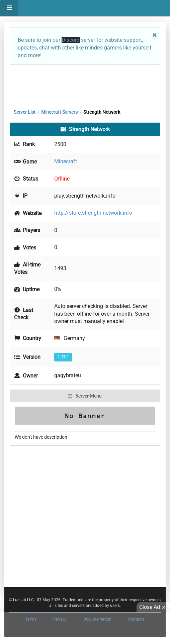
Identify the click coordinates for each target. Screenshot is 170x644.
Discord (71, 40)
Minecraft (66, 161)
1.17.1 (63, 357)
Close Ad (153, 607)
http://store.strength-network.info (93, 213)
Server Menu (85, 396)
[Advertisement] (85, 85)
